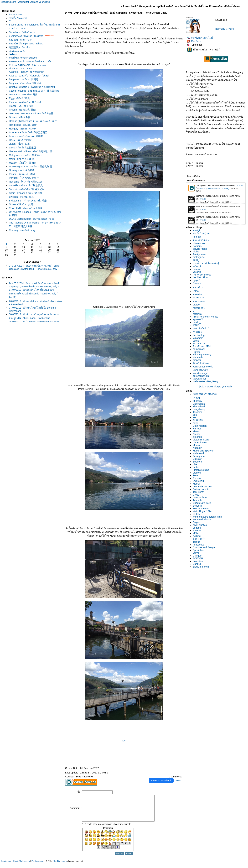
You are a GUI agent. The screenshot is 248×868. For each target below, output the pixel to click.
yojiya (196, 553)
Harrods (197, 429)
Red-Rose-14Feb (202, 346)
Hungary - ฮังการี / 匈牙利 (23, 129)
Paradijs (197, 246)
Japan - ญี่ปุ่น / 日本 (19, 144)
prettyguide (199, 257)
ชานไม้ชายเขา (201, 240)
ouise (196, 260)
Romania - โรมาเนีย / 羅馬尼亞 (25, 182)
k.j (194, 311)
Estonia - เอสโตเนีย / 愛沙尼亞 (25, 102)
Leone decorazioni (203, 486)
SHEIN (196, 514)
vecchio (197, 272)
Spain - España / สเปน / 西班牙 (26, 193)
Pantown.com (38, 866)
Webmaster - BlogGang (205, 381)
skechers (198, 437)
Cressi (196, 434)
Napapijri (197, 448)
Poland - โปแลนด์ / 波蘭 (22, 174)
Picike (196, 252)
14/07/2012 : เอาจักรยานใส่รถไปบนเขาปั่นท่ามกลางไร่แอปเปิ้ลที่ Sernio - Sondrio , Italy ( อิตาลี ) (33, 294)
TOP (124, 741)
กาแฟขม (197, 332)
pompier (197, 269)
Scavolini (198, 506)
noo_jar (197, 237)
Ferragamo (199, 456)
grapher (197, 360)
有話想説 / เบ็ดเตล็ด (20, 47)
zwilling (197, 536)
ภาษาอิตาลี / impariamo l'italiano (26, 44)
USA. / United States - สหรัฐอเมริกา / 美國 (31, 219)
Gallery (13, 54)
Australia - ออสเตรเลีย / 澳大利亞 (27, 72)
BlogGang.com (201, 567)
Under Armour (200, 442)
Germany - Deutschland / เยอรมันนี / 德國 (31, 113)
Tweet (177, 781)
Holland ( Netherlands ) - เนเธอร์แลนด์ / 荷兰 (33, 121)
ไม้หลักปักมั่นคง (201, 363)
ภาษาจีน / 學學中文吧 (20, 40)
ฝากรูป (196, 398)
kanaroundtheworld (203, 367)
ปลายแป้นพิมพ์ (200, 370)
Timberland (199, 407)
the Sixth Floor (200, 277)
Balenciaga (199, 404)
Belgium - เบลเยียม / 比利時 (24, 79)
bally (195, 423)
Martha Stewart (201, 508)
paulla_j (197, 322)
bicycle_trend (200, 249)
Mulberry (197, 401)
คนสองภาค (199, 301)
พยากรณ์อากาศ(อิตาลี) (205, 394)
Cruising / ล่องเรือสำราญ (22, 230)
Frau (195, 475)
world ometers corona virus (207, 517)
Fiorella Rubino (201, 470)
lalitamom (198, 338)
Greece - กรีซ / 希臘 (20, 117)
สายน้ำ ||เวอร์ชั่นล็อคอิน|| (206, 263)
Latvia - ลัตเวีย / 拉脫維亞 (22, 148)
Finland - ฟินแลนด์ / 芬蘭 (22, 110)
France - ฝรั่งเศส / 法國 (21, 106)
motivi (196, 467)
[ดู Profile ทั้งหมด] (225, 29)
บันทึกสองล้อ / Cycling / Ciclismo (26, 36)
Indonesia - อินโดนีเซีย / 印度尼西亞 (28, 132)
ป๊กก (196, 291)
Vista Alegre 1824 (202, 511)
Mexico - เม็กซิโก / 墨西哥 (23, 163)
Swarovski (198, 481)
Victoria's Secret (201, 440)
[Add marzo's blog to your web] (216, 387)
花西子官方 (199, 539)
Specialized (199, 550)
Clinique (197, 556)
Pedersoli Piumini (202, 519)
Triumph (197, 500)
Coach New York (202, 503)
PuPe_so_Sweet (202, 275)
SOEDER (198, 558)
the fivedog (199, 335)
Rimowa (197, 478)
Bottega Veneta (201, 489)
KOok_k (197, 266)
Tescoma (198, 412)
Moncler (197, 445)
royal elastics (200, 525)
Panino (197, 352)
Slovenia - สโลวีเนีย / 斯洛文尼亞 (27, 189)
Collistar (197, 459)
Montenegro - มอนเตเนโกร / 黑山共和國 (30, 167)
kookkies (197, 294)
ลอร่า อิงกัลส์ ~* (201, 328)
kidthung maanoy (202, 355)
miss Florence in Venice (205, 317)
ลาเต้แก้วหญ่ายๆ (201, 233)
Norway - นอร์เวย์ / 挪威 (22, 170)
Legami (197, 528)
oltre (195, 464)
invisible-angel (200, 373)
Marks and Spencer (203, 451)
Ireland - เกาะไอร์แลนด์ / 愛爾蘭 (26, 136)
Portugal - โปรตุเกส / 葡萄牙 (24, 178)
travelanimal (199, 379)
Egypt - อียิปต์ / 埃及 (19, 98)
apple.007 (198, 319)
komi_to (197, 230)
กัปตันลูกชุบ (199, 308)
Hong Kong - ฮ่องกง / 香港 (23, 125)
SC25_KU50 (199, 344)
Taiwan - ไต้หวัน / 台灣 (21, 204)
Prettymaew (199, 254)
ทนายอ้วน (198, 287)
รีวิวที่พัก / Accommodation (23, 58)
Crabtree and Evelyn (204, 547)
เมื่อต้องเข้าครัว (17, 51)
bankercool (199, 349)
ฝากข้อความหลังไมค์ (200, 38)
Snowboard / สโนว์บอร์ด (22, 32)
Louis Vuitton (200, 497)
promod (197, 473)
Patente (197, 531)
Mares (196, 431)
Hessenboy (199, 243)
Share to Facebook (161, 781)
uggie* (196, 280)
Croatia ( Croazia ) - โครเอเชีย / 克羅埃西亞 (32, 87)
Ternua (196, 542)
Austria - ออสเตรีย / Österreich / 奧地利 (30, 76)
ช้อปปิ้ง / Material (18, 18)
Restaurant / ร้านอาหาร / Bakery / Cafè (30, 61)
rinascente (198, 545)
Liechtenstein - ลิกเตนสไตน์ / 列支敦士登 (31, 151)
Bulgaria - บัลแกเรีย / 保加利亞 (25, 83)
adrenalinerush (201, 376)
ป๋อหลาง (197, 283)
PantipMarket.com (21, 866)
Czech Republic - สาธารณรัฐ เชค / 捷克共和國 (34, 91)
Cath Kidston (200, 426)
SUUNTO (198, 420)
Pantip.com (6, 866)
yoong (196, 341)
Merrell (196, 484)
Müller (196, 533)
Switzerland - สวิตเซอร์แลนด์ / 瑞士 (28, 201)
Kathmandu (199, 453)
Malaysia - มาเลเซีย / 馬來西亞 (25, 155)
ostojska (197, 314)
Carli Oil (197, 564)
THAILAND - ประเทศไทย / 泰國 (26, 208)
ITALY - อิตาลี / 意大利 (21, 140)
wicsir (196, 325)
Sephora (197, 462)
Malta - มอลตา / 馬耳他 (21, 159)
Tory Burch (198, 492)
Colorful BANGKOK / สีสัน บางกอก (27, 65)
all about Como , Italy (20, 69)
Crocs (196, 495)
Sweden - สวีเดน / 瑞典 (21, 197)
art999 (196, 305)
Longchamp (199, 409)
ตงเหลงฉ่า (198, 298)
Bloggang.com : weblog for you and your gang (25, 2)
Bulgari (197, 522)
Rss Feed (194, 41)
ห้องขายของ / (16, 14)
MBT (195, 418)
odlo (195, 415)
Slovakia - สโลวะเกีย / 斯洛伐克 (26, 185)
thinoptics (198, 561)
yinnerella (198, 357)
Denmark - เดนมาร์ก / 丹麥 (23, 95)
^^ (10, 21)
